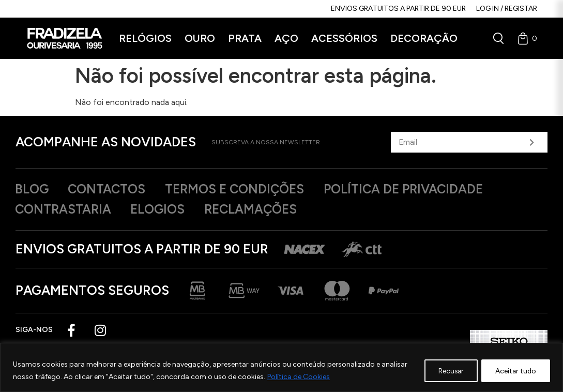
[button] (145, 38)
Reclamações (261, 210)
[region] (281, 367)
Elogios (164, 210)
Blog (33, 189)
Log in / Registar (507, 9)
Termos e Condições (245, 189)
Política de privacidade (420, 189)
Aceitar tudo (514, 371)
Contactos (112, 189)
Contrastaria (65, 210)
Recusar (446, 371)
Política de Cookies (299, 377)
